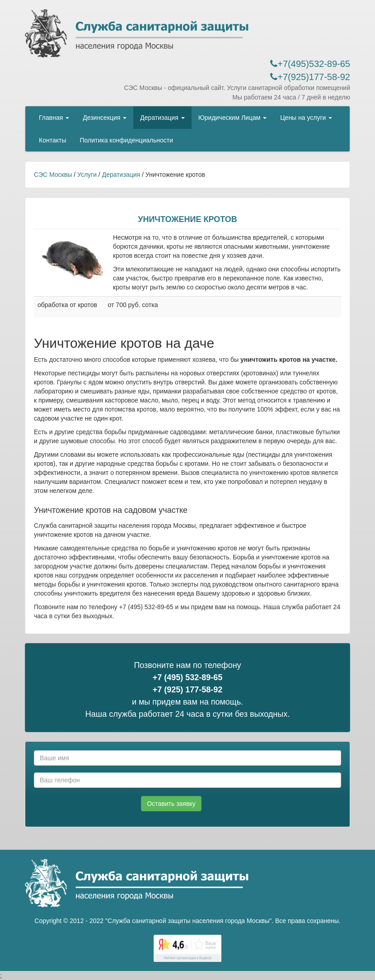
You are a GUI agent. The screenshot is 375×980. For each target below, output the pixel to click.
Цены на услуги (306, 118)
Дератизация (162, 118)
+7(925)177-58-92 (310, 77)
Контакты (52, 140)
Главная (54, 118)
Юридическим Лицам (233, 118)
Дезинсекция (105, 118)
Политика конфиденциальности (126, 140)
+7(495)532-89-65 (310, 64)
